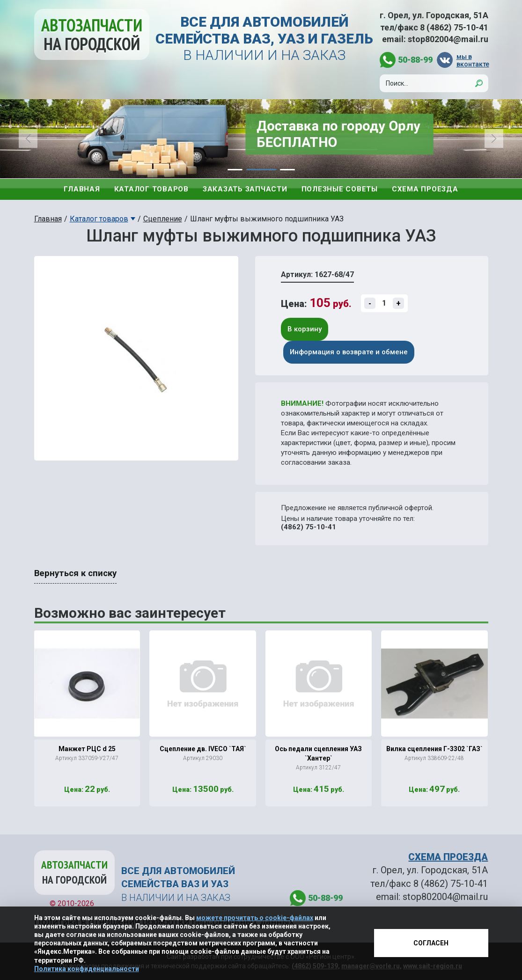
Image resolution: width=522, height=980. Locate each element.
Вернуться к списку (75, 573)
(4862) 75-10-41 (309, 527)
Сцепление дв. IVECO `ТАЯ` (203, 749)
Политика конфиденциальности (87, 969)
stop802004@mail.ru (448, 39)
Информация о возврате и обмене (349, 352)
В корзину (305, 329)
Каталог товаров (151, 189)
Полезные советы (340, 189)
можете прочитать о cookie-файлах (255, 918)
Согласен (431, 943)
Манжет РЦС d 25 (87, 749)
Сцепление (163, 219)
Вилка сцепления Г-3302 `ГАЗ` (434, 749)
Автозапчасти (92, 34)
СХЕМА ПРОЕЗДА (448, 857)
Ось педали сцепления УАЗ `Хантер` (318, 753)
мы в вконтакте (472, 60)
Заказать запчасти (245, 189)
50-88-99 (415, 60)
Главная (82, 189)
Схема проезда (425, 189)
